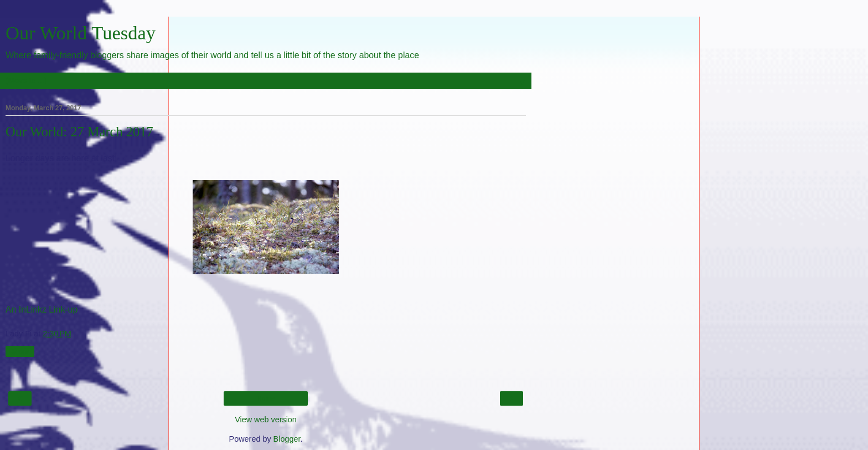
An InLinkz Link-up (42, 310)
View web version (266, 420)
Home (266, 398)
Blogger (287, 439)
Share (20, 351)
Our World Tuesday (81, 33)
